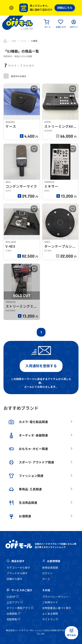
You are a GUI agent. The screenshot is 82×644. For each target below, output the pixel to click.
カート (46, 579)
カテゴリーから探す (18, 568)
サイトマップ (50, 619)
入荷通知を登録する (41, 366)
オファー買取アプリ (20, 608)
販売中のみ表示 (15, 76)
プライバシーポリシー (55, 597)
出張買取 (13, 614)
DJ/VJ (23, 41)
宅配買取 (13, 619)
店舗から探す (14, 579)
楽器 (14, 41)
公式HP (13, 597)
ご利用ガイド (50, 602)
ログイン (47, 573)
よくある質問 (50, 614)
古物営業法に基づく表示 (57, 608)
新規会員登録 (50, 568)
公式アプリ (15, 602)
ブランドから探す (17, 573)
